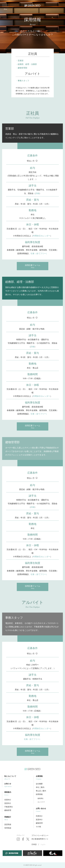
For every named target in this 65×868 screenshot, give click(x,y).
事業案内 (18, 794)
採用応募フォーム (33, 266)
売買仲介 (8, 800)
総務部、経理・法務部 (27, 64)
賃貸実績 (8, 825)
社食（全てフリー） (39, 253)
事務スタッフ (23, 81)
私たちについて (18, 778)
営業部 (21, 61)
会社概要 (39, 784)
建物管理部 (22, 68)
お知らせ (18, 785)
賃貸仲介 (8, 803)
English (43, 845)
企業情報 (49, 778)
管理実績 (8, 828)
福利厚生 (41, 799)
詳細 (37, 193)
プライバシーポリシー (40, 836)
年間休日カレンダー (42, 236)
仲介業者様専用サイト (40, 839)
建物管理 (8, 810)
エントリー (41, 802)
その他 (38, 827)
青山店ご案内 (41, 791)
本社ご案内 (40, 787)
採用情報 (39, 794)
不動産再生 (9, 807)
